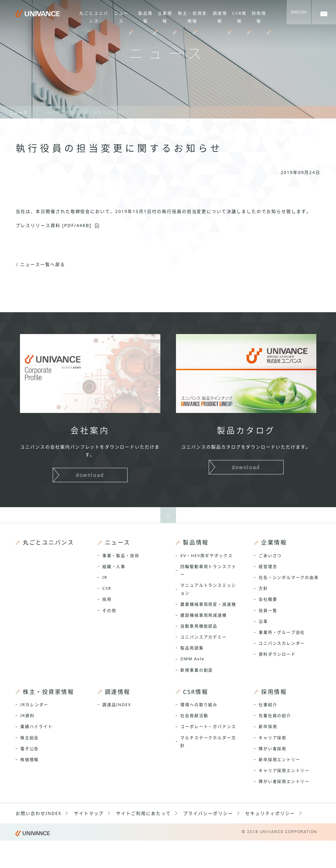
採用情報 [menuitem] (259, 17)
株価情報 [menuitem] (29, 759)
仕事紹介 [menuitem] (268, 705)
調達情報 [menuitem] (220, 17)
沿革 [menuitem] (263, 621)
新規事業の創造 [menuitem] (197, 670)
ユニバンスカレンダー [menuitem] (282, 643)
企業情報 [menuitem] (165, 17)
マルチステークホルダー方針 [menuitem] (208, 742)
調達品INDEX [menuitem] (117, 705)
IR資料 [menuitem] (27, 715)
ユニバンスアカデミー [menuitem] (203, 637)
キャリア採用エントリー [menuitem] (284, 770)
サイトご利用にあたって (144, 813)
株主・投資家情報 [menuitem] (193, 17)
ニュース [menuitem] (122, 17)
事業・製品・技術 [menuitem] (121, 555)
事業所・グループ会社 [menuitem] (282, 632)
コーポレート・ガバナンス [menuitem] (208, 726)
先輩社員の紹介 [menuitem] (275, 715)
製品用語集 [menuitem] (192, 648)
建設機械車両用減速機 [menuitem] (203, 615)
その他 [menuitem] (109, 610)
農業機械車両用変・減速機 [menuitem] (208, 604)
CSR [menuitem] (107, 588)
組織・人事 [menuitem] (114, 566)
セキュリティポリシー (270, 813)
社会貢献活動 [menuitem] (194, 715)
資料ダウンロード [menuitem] (277, 654)
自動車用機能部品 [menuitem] (199, 626)
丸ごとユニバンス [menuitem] (94, 17)
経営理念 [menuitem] (268, 566)
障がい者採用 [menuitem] (273, 749)
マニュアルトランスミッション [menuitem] (208, 589)
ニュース (19, 112)
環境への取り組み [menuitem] (199, 705)
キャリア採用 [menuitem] (273, 738)
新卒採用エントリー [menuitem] (279, 759)
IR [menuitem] (105, 577)
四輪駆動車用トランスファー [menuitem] (208, 570)
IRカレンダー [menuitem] (34, 705)
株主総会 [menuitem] (29, 738)
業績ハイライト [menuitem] (37, 726)
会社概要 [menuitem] (268, 599)
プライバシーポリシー (208, 813)
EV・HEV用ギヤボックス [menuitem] (206, 555)
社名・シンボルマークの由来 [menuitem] (289, 577)
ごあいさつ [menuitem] (270, 555)
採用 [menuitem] (107, 599)
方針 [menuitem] (263, 588)
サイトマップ (89, 813)
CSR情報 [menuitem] (239, 17)
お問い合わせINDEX (39, 813)
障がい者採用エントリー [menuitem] (284, 781)
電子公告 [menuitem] (29, 749)
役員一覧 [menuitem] (268, 610)
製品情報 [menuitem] (146, 17)
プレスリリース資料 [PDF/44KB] (54, 225)
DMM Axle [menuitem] (192, 659)
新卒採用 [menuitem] (268, 726)
